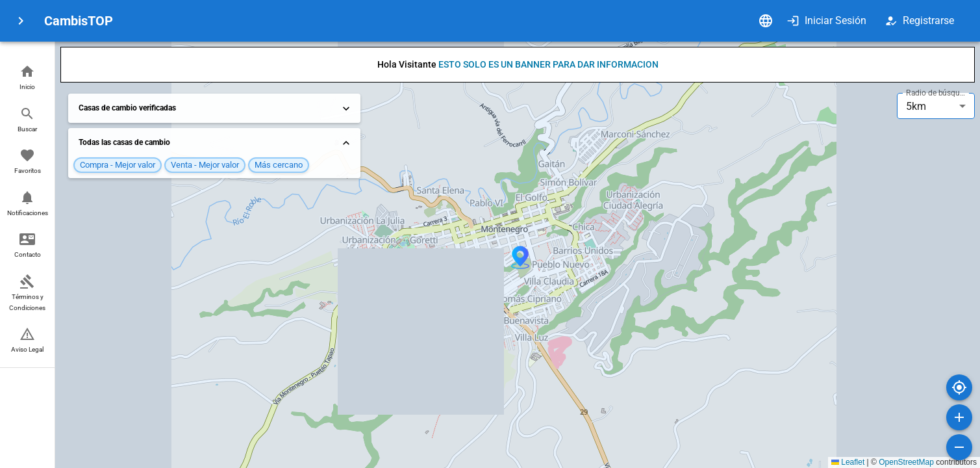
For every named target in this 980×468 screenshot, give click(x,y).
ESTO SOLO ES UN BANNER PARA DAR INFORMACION (548, 64)
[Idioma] (766, 21)
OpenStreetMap (906, 462)
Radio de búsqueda (937, 93)
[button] (27, 78)
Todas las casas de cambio (216, 143)
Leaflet (848, 462)
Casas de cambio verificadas (216, 109)
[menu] (21, 21)
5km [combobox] (916, 106)
